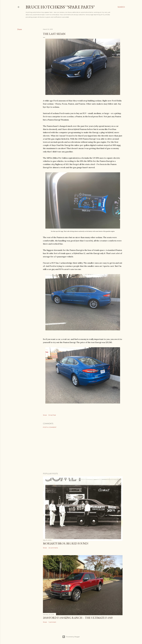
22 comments (53, 548)
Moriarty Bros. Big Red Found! (66, 543)
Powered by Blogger (71, 637)
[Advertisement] (83, 450)
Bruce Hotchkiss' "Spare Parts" (60, 7)
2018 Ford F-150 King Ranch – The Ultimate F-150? (78, 618)
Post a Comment (50, 427)
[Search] (121, 7)
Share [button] (20, 29)
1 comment (52, 622)
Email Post (52, 415)
